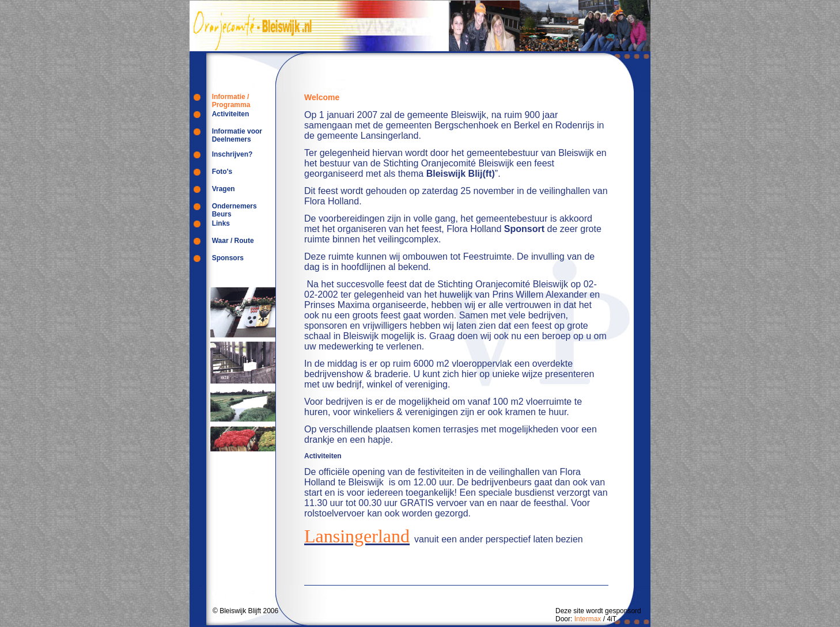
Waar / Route (233, 241)
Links (221, 223)
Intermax (588, 619)
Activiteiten (231, 114)
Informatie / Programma (231, 101)
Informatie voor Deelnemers (237, 135)
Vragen (224, 189)
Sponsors (228, 258)
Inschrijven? (232, 154)
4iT (612, 619)
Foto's (222, 172)
